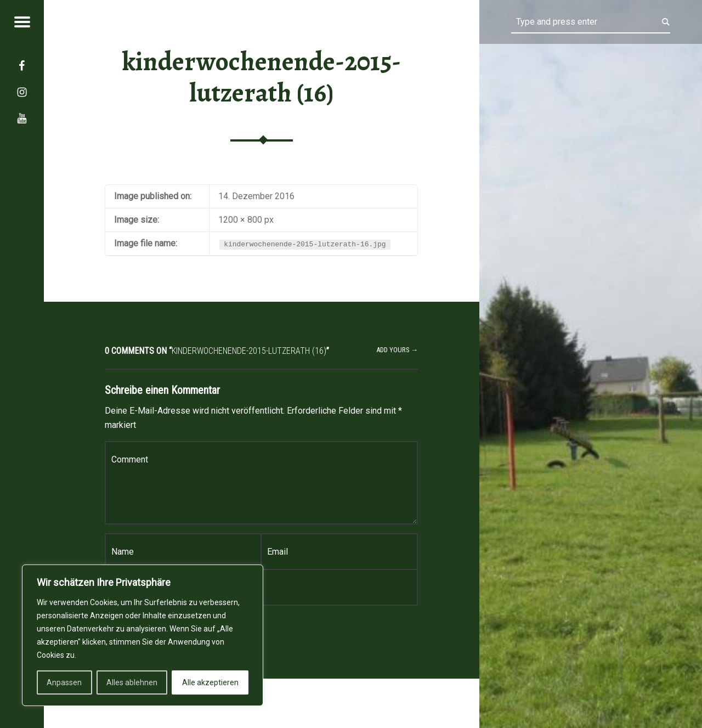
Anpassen (64, 682)
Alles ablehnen (132, 682)
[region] (143, 635)
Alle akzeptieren (210, 682)
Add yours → (397, 350)
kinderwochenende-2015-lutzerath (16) (262, 77)
